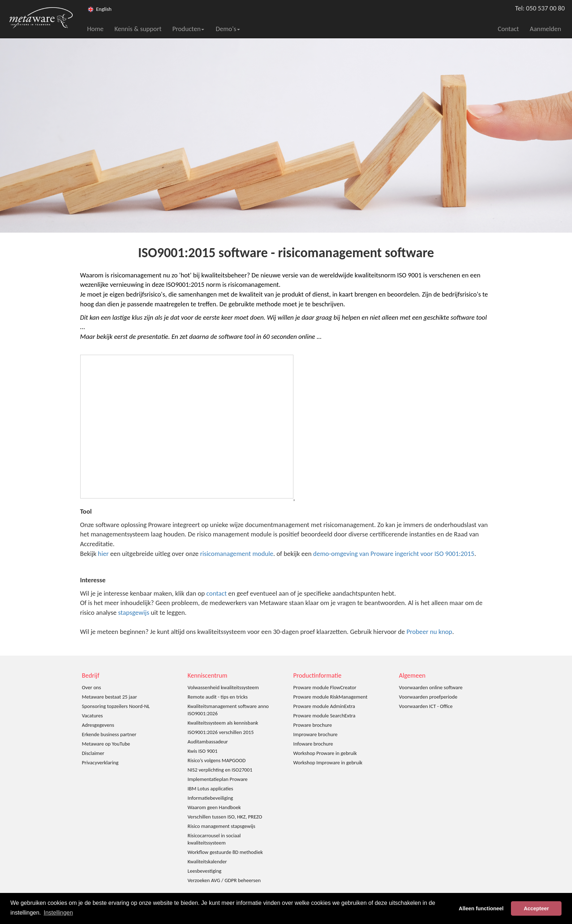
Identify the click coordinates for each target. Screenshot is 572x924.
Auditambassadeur (208, 742)
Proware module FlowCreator (325, 687)
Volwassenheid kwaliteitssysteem (223, 687)
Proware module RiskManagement (330, 697)
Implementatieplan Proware (218, 779)
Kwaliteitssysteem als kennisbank (223, 723)
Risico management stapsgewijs (222, 826)
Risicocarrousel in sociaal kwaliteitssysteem (214, 839)
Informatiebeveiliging (210, 798)
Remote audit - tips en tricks (218, 697)
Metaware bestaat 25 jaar (110, 697)
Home (95, 29)
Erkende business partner (109, 734)
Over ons (92, 687)
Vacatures (93, 716)
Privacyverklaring (100, 763)
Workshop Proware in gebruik (325, 753)
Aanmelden (545, 29)
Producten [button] (188, 29)
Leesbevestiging (205, 871)
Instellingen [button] (58, 913)
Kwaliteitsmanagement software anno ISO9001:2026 (228, 710)
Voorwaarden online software (431, 687)
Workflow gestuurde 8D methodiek (225, 852)
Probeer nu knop (429, 632)
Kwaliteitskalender (207, 862)
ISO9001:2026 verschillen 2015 (221, 732)
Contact (509, 29)
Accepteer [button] (536, 908)
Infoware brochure (313, 744)
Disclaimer (93, 753)
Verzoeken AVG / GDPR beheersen (224, 880)
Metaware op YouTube (106, 744)
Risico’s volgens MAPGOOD (217, 760)
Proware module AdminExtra (324, 706)
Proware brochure (313, 725)
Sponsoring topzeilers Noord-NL (116, 706)
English (104, 9)
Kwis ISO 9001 (203, 751)
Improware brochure (316, 734)
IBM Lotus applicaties (210, 789)
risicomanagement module (237, 554)
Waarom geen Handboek (214, 807)
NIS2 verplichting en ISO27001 (220, 770)
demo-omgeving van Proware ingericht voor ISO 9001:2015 (394, 554)
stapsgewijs (134, 612)
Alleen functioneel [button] (481, 908)
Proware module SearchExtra (324, 716)
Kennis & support (138, 29)
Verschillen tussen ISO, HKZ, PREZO (225, 817)
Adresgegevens (98, 725)
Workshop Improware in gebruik (328, 763)
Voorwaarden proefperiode (428, 697)
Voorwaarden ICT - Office (426, 706)
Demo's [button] (228, 29)
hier (103, 554)
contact (216, 593)
